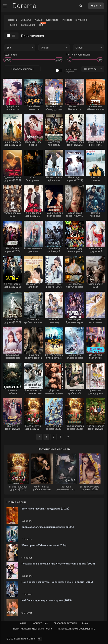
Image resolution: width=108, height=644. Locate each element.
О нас (23, 623)
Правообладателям (65, 623)
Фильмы (38, 20)
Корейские (52, 20)
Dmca (85, 623)
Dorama (24, 6)
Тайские (13, 25)
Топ (42, 24)
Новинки (13, 20)
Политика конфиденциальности (33, 629)
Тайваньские (28, 25)
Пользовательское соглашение (76, 629)
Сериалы (26, 20)
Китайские (81, 20)
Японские (67, 20)
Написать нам (40, 623)
